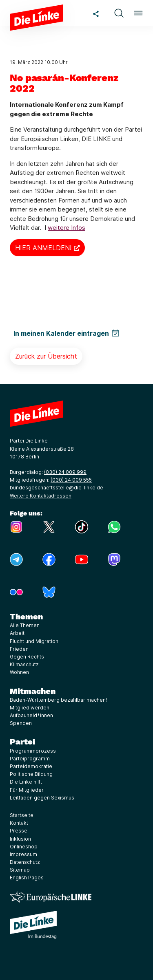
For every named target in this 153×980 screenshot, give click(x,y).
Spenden (21, 723)
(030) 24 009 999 (65, 472)
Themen (26, 617)
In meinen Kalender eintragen (61, 333)
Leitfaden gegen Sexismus (42, 798)
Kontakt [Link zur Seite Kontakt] (19, 823)
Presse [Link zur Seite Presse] (19, 831)
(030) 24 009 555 (71, 480)
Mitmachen (33, 691)
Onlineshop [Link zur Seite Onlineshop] (24, 847)
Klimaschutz (24, 664)
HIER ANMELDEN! (43, 248)
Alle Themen (25, 625)
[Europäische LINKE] (51, 897)
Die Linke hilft (26, 782)
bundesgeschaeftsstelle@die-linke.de (57, 488)
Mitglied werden (30, 708)
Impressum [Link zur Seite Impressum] (23, 854)
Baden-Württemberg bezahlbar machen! (58, 700)
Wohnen (19, 672)
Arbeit (17, 633)
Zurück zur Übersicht (46, 356)
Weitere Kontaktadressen (41, 496)
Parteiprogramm (30, 759)
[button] (119, 13)
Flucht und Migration (34, 641)
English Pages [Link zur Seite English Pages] (27, 878)
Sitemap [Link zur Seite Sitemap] (20, 870)
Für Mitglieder (27, 790)
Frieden (19, 649)
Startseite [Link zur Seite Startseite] (22, 815)
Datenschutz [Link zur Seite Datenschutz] (25, 862)
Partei (22, 742)
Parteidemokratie (31, 766)
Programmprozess (33, 751)
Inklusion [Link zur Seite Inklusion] (20, 839)
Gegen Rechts (27, 657)
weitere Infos (67, 228)
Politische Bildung (31, 774)
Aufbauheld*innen (31, 715)
